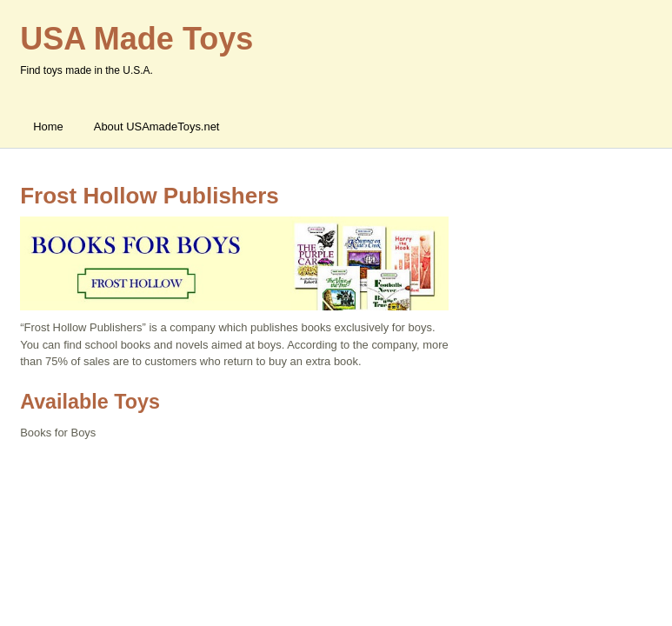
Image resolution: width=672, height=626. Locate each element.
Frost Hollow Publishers (150, 196)
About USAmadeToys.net (157, 127)
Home (48, 127)
